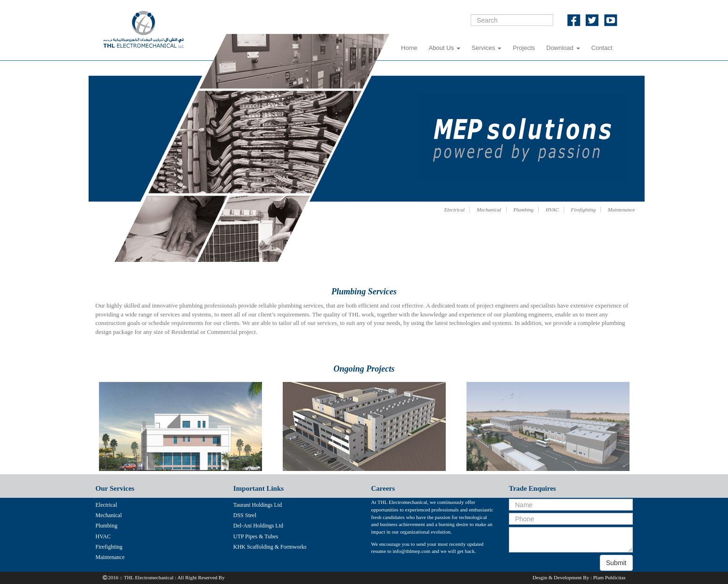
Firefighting (584, 210)
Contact (602, 48)
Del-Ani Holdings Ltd (258, 526)
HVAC (552, 210)
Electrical (454, 210)
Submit (616, 563)
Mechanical (489, 210)
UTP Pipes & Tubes (256, 536)
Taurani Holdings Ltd (258, 505)
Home (409, 48)
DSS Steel (245, 515)
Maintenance (621, 210)
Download (563, 48)
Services (487, 48)
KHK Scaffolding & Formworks (270, 547)
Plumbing (523, 210)
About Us (445, 48)
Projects (524, 48)
